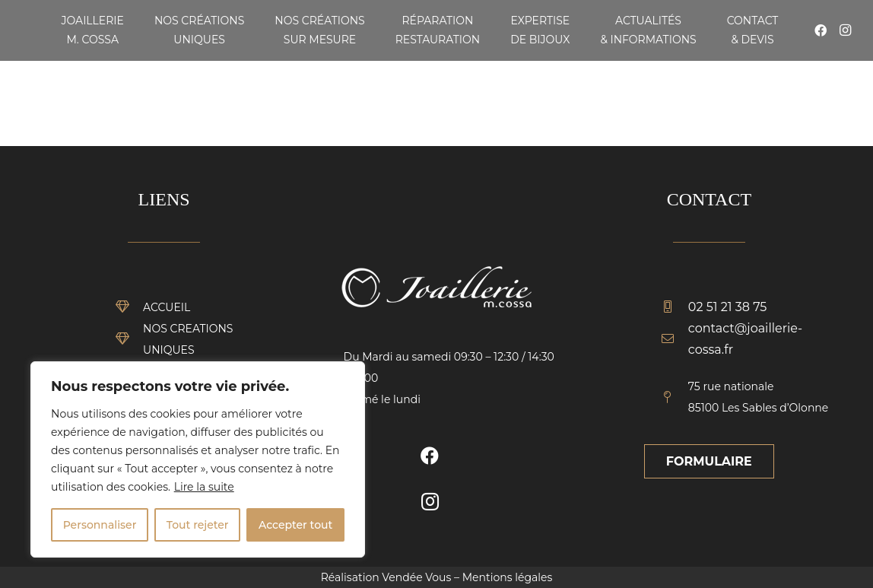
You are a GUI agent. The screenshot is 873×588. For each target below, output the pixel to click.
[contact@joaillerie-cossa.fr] (675, 339)
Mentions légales (508, 577)
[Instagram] (845, 30)
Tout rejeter (198, 525)
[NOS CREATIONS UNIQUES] (129, 339)
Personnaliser (100, 525)
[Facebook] (821, 30)
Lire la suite (204, 487)
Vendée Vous (416, 577)
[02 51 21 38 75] (675, 307)
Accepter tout (295, 525)
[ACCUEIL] (129, 307)
